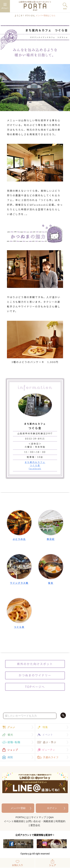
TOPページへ (35, 687)
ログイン (52, 808)
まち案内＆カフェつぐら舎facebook (35, 465)
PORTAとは (22, 817)
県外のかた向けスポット (35, 664)
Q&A (51, 817)
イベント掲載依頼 (14, 821)
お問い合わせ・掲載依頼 (40, 821)
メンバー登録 (18, 808)
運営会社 (35, 825)
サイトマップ (39, 817)
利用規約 (60, 821)
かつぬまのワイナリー (35, 675)
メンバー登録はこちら (46, 16)
